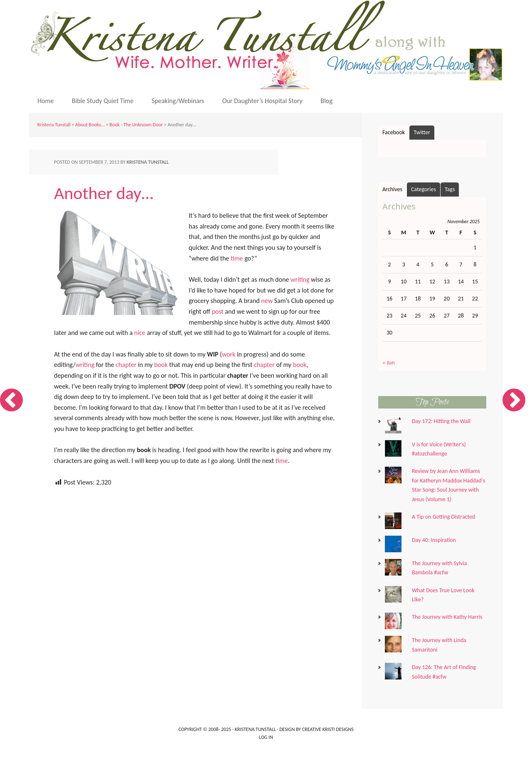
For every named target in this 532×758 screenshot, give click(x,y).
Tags (450, 189)
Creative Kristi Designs (328, 729)
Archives (392, 189)
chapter (126, 365)
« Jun (389, 363)
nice (140, 333)
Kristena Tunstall (268, 45)
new (267, 301)
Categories (424, 189)
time (237, 258)
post (217, 311)
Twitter (422, 132)
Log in (266, 737)
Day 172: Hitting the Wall (441, 421)
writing (300, 279)
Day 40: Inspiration (434, 540)
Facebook (394, 132)
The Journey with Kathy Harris (447, 617)
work (229, 354)
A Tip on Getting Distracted (443, 517)
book (161, 365)
